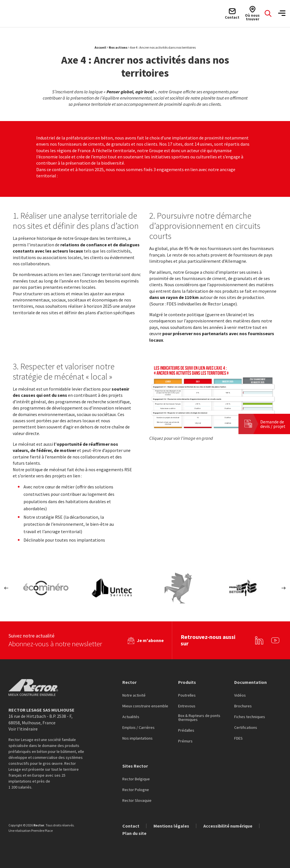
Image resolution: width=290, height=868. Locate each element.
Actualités (131, 717)
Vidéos (240, 695)
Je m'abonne (150, 640)
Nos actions (118, 47)
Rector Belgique (136, 779)
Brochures (243, 706)
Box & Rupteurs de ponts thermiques (199, 718)
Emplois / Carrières (138, 728)
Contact (131, 826)
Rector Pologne (136, 790)
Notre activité (134, 695)
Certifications (246, 728)
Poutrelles (187, 695)
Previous (6, 588)
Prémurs (185, 741)
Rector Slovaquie (137, 801)
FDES (238, 738)
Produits (187, 682)
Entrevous (187, 706)
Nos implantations (137, 738)
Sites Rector (135, 766)
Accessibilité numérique (228, 826)
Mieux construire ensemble (145, 706)
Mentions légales (171, 826)
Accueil (100, 47)
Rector (129, 682)
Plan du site (134, 833)
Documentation (250, 682)
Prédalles (186, 731)
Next (284, 588)
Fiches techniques (250, 717)
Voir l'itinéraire (23, 729)
